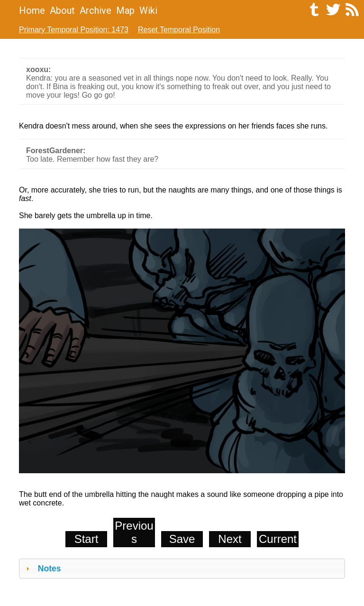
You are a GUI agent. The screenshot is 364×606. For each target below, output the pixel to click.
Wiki (148, 10)
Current (278, 539)
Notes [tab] (42, 569)
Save (182, 539)
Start (86, 539)
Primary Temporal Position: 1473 (74, 30)
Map (125, 10)
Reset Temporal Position (179, 30)
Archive (96, 10)
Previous (134, 532)
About (62, 10)
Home (32, 10)
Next (230, 539)
